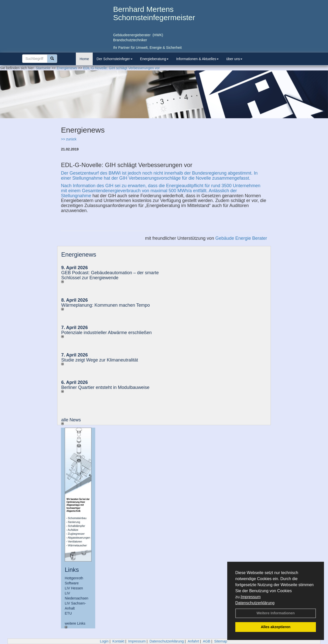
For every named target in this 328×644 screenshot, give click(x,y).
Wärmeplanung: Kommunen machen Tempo (106, 305)
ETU (68, 613)
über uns (234, 59)
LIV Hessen (74, 588)
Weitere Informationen (276, 613)
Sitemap (221, 641)
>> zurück (69, 139)
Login (104, 641)
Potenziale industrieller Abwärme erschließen (106, 333)
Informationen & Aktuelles (197, 59)
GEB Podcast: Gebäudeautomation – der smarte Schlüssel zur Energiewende (110, 275)
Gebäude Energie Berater (241, 238)
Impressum (251, 597)
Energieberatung (154, 59)
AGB (207, 641)
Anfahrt (193, 641)
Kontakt (118, 641)
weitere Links (75, 625)
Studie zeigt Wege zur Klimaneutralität (100, 360)
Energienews (79, 254)
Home (84, 59)
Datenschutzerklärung (255, 603)
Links (72, 570)
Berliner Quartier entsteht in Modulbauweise (105, 387)
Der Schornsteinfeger (114, 59)
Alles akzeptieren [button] (276, 627)
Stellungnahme (76, 196)
